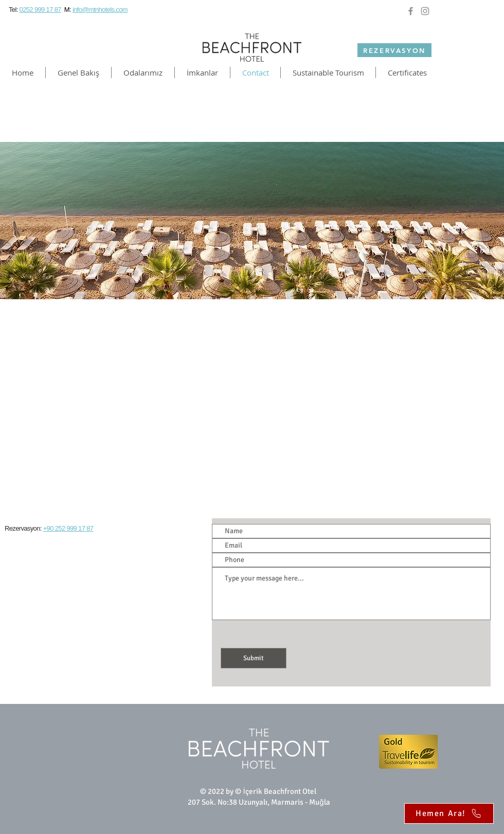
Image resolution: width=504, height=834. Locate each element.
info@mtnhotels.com (100, 10)
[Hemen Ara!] (449, 813)
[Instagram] (425, 11)
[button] (143, 72)
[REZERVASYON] (394, 50)
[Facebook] (411, 11)
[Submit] (254, 658)
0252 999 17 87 (40, 10)
